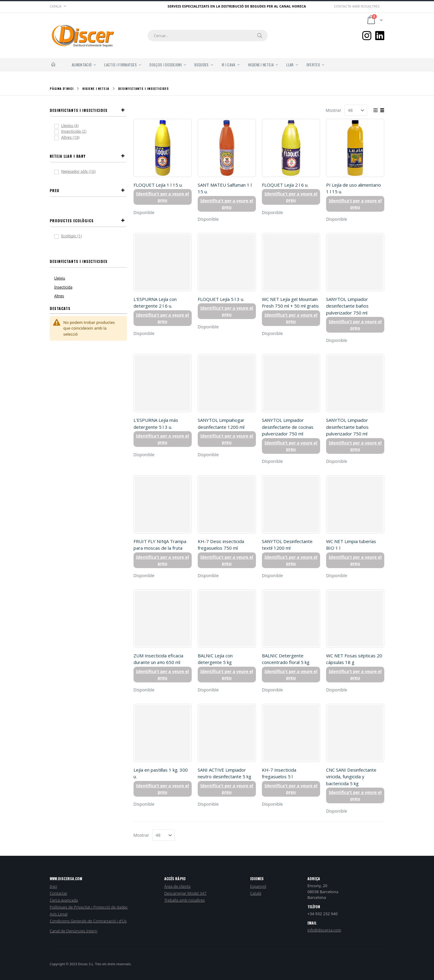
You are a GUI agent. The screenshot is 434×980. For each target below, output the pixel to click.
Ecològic (75, 236)
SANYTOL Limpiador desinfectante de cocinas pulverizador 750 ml (288, 427)
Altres (75, 137)
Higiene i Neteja (96, 89)
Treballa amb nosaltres (185, 900)
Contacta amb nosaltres (357, 6)
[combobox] (208, 36)
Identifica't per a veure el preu (162, 197)
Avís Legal (59, 914)
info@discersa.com (324, 930)
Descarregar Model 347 (185, 893)
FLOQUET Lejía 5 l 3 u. (221, 299)
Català (256, 893)
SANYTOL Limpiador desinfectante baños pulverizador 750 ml (347, 306)
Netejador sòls (83, 171)
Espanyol (258, 886)
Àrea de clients (177, 886)
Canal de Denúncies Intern (74, 931)
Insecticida (78, 131)
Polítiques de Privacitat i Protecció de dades (89, 907)
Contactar (58, 893)
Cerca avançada (64, 900)
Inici (53, 886)
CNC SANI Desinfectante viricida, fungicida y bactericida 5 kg (351, 777)
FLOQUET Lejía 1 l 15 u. (158, 185)
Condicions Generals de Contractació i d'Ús (88, 921)
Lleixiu (74, 125)
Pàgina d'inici (62, 89)
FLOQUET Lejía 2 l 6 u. (285, 185)
